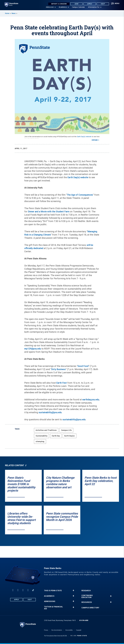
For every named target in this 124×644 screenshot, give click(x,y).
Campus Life (66, 430)
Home (7, 13)
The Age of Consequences (80, 195)
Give (76, 4)
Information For (94, 8)
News (14, 13)
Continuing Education (87, 596)
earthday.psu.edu (91, 400)
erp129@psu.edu (33, 349)
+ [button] (73, 590)
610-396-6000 (84, 620)
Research (86, 591)
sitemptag (40, 441)
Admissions (50, 601)
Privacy (46, 630)
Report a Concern (59, 4)
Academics (63, 8)
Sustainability (42, 436)
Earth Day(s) (70, 436)
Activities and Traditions (46, 430)
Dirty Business (58, 369)
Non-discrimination (57, 630)
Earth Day (56, 436)
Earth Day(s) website (84, 137)
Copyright (79, 630)
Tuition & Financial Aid (54, 608)
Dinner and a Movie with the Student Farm (49, 212)
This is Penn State (53, 591)
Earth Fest (62, 383)
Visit (103, 4)
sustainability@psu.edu (50, 412)
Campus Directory (90, 608)
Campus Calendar (78, 8)
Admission (50, 8)
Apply (89, 4)
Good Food (83, 366)
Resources (87, 602)
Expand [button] (95, 140)
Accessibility (69, 630)
